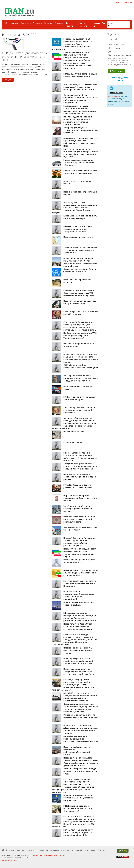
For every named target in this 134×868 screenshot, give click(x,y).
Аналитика (37, 23)
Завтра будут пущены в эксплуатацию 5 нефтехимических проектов (81, 130)
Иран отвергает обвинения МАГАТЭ (77, 182)
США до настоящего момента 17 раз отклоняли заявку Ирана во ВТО (25, 57)
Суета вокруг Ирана (73, 442)
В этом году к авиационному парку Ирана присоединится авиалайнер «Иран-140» (78, 832)
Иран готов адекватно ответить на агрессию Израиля (80, 302)
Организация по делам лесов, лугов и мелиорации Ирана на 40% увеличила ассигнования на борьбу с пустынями (81, 708)
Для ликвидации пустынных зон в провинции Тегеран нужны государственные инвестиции (80, 87)
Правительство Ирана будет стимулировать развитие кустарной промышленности (78, 626)
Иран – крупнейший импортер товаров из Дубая (79, 604)
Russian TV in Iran (99, 25)
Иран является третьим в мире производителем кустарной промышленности (79, 519)
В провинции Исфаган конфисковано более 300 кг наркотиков (77, 66)
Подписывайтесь (115, 96)
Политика (14, 23)
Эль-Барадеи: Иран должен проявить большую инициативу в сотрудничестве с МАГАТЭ (81, 378)
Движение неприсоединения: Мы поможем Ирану (80, 529)
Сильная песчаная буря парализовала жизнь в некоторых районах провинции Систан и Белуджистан (81, 99)
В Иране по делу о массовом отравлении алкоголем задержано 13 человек (78, 229)
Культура (48, 23)
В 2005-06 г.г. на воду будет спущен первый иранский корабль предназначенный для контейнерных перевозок (81, 697)
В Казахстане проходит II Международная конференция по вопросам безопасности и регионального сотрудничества (80, 617)
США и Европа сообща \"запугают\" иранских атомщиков (81, 366)
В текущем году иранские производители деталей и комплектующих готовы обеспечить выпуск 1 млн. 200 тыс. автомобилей (73, 685)
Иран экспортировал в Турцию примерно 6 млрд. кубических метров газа (79, 798)
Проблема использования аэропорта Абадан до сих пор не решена (80, 477)
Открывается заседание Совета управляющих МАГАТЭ (80, 270)
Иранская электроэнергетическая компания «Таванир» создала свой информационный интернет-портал (81, 358)
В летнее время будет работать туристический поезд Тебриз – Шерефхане (80, 583)
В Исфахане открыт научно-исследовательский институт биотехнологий (78, 808)
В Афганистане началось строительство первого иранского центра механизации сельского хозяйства (80, 110)
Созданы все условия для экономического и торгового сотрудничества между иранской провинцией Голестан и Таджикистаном (75, 639)
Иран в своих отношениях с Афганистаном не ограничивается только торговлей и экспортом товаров (81, 729)
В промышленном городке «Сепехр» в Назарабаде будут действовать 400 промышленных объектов (80, 457)
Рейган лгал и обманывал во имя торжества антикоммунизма (80, 172)
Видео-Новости (83, 25)
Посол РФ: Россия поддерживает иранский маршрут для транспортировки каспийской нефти (80, 553)
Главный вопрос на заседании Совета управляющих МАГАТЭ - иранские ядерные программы (79, 293)
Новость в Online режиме (120, 55)
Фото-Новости (69, 25)
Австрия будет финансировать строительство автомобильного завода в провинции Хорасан (80, 466)
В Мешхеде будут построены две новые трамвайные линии (80, 75)
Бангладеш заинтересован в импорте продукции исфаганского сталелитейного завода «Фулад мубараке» (81, 153)
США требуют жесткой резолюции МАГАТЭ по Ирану (81, 313)
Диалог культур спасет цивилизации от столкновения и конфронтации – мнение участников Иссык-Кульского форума (74, 207)
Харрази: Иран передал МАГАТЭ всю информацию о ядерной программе (79, 410)
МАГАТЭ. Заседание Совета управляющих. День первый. (78, 486)
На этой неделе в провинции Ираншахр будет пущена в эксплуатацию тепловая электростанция (78, 121)
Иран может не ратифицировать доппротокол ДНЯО (80, 561)
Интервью (59, 23)
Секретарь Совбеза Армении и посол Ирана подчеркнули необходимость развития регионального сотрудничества (80, 326)
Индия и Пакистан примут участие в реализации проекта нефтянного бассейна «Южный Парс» (81, 142)
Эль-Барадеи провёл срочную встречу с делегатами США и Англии (78, 509)
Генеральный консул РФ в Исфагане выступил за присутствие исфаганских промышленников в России (77, 56)
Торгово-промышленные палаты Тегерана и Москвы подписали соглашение (80, 250)
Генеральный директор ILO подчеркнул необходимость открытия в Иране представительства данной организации (72, 44)
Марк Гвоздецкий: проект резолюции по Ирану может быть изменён (80, 498)
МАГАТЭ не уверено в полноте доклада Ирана (79, 345)
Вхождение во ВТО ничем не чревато (78, 388)
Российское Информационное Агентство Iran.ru (48, 855)
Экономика (25, 23)
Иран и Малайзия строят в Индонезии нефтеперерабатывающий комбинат (77, 751)
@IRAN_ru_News (116, 93)
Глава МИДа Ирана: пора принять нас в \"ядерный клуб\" (80, 217)
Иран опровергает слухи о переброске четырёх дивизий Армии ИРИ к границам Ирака (78, 661)
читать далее (8, 80)
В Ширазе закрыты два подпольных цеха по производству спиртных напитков (81, 739)
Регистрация (127, 2)
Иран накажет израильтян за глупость (78, 281)
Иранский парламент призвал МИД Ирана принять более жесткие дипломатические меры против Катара (80, 262)
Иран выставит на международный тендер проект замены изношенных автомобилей (79, 595)
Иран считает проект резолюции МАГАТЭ (80, 193)
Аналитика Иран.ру (117, 44)
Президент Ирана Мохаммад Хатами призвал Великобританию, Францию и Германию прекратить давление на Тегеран (81, 762)
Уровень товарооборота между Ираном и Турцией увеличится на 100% (80, 771)
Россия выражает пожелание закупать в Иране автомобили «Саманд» (79, 162)
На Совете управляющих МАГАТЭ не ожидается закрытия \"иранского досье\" (80, 335)
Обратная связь (9, 860)
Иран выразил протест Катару (79, 237)
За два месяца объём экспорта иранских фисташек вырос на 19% (81, 716)
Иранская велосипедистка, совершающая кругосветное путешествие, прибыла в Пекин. (79, 671)
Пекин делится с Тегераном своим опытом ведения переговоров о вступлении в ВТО (81, 573)
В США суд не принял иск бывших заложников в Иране (80, 398)
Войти (117, 2)
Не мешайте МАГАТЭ (74, 432)
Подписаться (116, 71)
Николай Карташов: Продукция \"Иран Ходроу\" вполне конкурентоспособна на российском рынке (79, 542)
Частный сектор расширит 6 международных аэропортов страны (78, 650)
